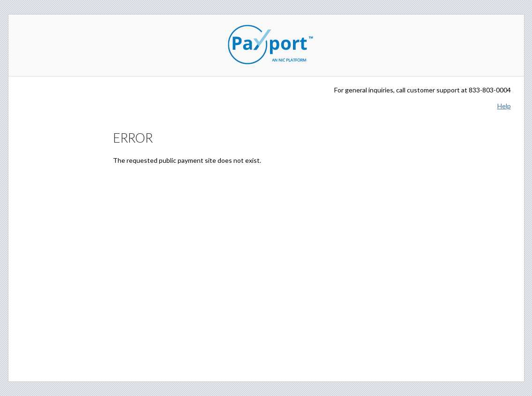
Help (504, 106)
